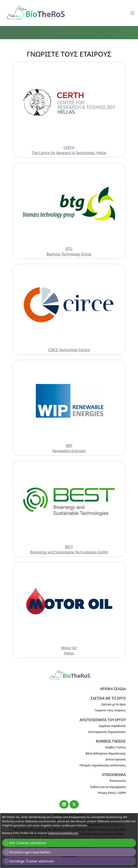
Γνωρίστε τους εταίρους (110, 710)
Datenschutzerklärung (63, 833)
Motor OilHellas (69, 651)
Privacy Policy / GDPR (112, 793)
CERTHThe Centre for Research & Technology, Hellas (69, 150)
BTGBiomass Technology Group (69, 251)
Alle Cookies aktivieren (26, 843)
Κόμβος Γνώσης (115, 747)
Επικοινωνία (118, 781)
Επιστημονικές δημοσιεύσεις (107, 732)
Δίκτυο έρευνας (116, 759)
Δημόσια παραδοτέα (112, 726)
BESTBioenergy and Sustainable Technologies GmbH (69, 549)
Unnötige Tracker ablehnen (29, 861)
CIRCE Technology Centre (69, 350)
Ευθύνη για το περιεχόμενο (108, 787)
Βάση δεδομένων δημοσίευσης (106, 753)
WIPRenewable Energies (69, 448)
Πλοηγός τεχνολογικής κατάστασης (103, 765)
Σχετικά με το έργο (113, 704)
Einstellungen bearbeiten (28, 852)
